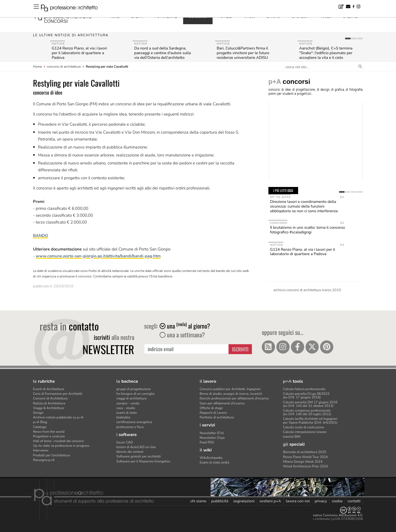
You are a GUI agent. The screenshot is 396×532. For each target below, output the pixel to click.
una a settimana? (182, 335)
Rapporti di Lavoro (213, 413)
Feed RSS (207, 442)
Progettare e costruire (49, 436)
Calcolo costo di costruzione (303, 427)
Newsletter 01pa (212, 438)
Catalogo (40, 427)
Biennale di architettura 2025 (305, 452)
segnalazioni (244, 501)
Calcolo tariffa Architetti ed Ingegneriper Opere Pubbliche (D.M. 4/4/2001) (310, 421)
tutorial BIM (292, 437)
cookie (337, 501)
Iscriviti (240, 349)
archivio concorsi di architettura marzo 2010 (307, 290)
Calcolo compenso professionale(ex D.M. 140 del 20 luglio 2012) (307, 412)
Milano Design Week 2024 (303, 462)
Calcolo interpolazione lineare (305, 432)
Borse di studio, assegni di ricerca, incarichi (231, 394)
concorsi (56, 21)
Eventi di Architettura (49, 389)
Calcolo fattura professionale (304, 389)
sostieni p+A (270, 501)
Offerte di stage (211, 408)
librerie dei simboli (130, 452)
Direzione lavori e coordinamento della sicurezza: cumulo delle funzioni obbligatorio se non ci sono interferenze (304, 206)
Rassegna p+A (44, 460)
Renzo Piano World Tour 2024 (305, 457)
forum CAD (125, 442)
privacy (321, 501)
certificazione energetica (134, 422)
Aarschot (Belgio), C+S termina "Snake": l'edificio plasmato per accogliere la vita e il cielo (326, 53)
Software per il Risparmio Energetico (143, 461)
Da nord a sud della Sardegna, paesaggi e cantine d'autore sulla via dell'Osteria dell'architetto (163, 53)
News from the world (49, 432)
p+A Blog (40, 422)
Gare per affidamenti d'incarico (222, 403)
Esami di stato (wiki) (215, 462)
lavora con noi (298, 501)
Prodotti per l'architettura (52, 455)
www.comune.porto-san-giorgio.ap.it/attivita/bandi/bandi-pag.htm (98, 256)
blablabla (123, 417)
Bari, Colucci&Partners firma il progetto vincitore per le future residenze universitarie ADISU (243, 53)
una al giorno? (185, 326)
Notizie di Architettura (49, 403)
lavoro (273, 17)
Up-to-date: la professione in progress (61, 446)
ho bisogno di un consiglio (135, 394)
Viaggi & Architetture (49, 408)
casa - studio (126, 408)
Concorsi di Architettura (50, 398)
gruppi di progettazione (134, 389)
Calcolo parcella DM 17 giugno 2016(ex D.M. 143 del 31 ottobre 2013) (310, 404)
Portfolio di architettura (217, 417)
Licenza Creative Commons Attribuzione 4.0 (330, 515)
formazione (166, 17)
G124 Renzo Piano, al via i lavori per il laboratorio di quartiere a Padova (79, 53)
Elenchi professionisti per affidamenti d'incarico (234, 398)
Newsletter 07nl (212, 433)
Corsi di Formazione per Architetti (58, 394)
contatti (354, 501)
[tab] (348, 38)
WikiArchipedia (211, 458)
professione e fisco (130, 427)
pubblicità (220, 501)
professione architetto (63, 16)
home (114, 17)
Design (38, 413)
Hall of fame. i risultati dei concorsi (58, 441)
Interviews (41, 450)
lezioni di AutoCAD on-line (136, 447)
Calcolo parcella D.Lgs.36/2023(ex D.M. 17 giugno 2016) (306, 395)
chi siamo (198, 501)
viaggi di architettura (131, 398)
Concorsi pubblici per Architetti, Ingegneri (230, 389)
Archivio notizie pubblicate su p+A (58, 417)
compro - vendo (128, 403)
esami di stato (127, 413)
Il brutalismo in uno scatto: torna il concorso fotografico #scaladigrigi (307, 230)
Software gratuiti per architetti (139, 456)
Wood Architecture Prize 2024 (305, 466)
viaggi (249, 17)
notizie (225, 17)
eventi (137, 17)
